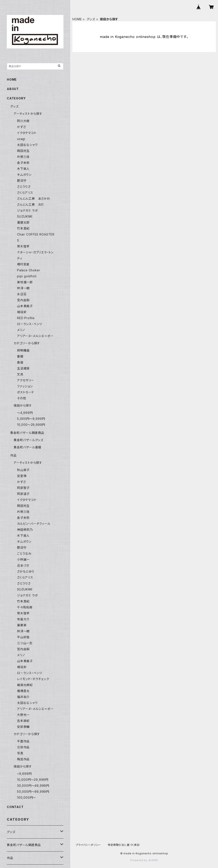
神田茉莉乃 (25, 530)
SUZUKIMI (25, 216)
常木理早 (23, 246)
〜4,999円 (25, 413)
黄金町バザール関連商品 (27, 433)
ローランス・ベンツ (30, 324)
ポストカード (26, 392)
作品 (13, 455)
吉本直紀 (23, 721)
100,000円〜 (27, 797)
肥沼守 (22, 181)
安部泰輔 (23, 727)
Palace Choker (29, 270)
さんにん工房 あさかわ (34, 198)
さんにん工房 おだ (31, 204)
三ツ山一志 (25, 643)
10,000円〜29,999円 (33, 780)
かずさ (21, 127)
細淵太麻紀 (25, 685)
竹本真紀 (23, 228)
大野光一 (23, 715)
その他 (22, 398)
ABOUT (13, 89)
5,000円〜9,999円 (31, 419)
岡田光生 (23, 151)
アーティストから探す (28, 114)
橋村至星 (23, 264)
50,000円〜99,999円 (33, 792)
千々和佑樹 (25, 607)
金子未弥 (23, 163)
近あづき (23, 565)
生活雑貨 (23, 368)
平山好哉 (23, 637)
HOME (77, 19)
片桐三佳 (23, 157)
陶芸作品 (23, 759)
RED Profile (26, 318)
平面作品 (23, 741)
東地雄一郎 (25, 282)
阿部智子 (23, 488)
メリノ (21, 330)
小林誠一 (23, 559)
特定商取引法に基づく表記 (124, 845)
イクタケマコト (27, 133)
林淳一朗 (23, 288)
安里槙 (22, 476)
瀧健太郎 (23, 222)
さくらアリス (25, 193)
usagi (21, 139)
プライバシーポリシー (88, 845)
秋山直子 (23, 470)
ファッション (25, 386)
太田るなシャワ (27, 145)
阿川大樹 (23, 121)
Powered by (144, 860)
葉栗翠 (22, 625)
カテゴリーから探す (27, 343)
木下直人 (23, 169)
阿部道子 (23, 494)
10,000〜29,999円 (31, 425)
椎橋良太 (23, 691)
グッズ (91, 19)
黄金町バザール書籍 (27, 447)
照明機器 (23, 350)
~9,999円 (24, 774)
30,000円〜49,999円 (33, 786)
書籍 (20, 356)
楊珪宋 (22, 312)
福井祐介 (23, 697)
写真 (20, 753)
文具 (20, 374)
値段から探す (23, 405)
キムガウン (24, 175)
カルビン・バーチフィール (34, 524)
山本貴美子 (25, 306)
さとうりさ (24, 187)
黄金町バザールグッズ (29, 440)
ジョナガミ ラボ (27, 210)
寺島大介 (23, 619)
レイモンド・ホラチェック (33, 679)
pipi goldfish (27, 276)
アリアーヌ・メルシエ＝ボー (35, 336)
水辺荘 (22, 294)
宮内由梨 (23, 300)
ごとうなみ (24, 553)
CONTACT (15, 807)
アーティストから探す (28, 463)
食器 (20, 362)
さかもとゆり (26, 571)
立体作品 (23, 747)
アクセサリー (26, 380)
